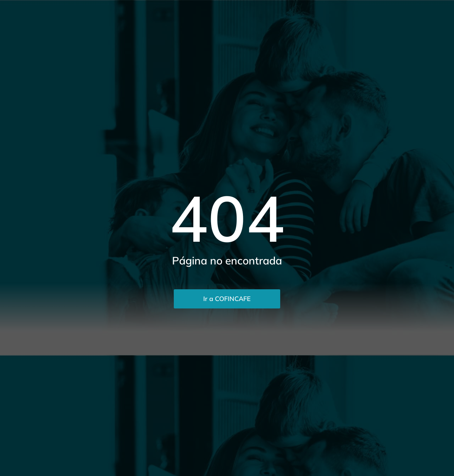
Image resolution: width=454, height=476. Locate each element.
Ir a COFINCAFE (227, 299)
